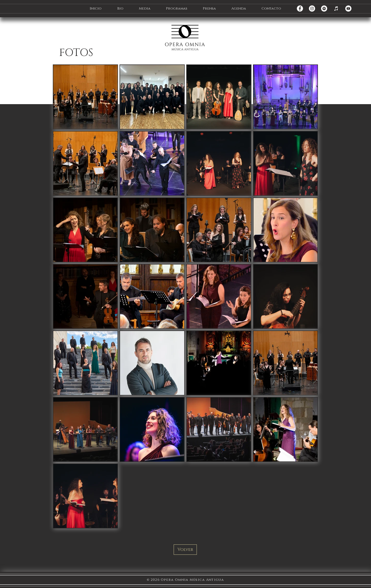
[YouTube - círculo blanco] (348, 9)
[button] (120, 9)
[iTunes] (336, 9)
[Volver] (185, 550)
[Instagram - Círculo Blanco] (312, 9)
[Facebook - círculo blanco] (300, 9)
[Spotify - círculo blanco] (324, 9)
